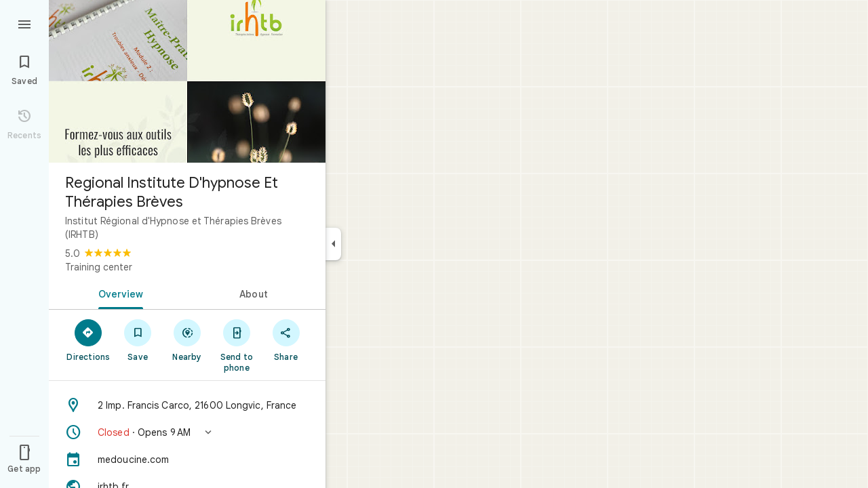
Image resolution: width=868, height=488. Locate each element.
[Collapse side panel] (333, 244)
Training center (99, 267)
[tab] (118, 293)
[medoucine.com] (187, 460)
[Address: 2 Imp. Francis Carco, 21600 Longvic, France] (187, 405)
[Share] (286, 340)
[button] (187, 432)
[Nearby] (188, 340)
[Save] (138, 340)
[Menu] (24, 23)
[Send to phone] (236, 345)
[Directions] (88, 340)
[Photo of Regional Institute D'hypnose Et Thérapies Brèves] (187, 81)
